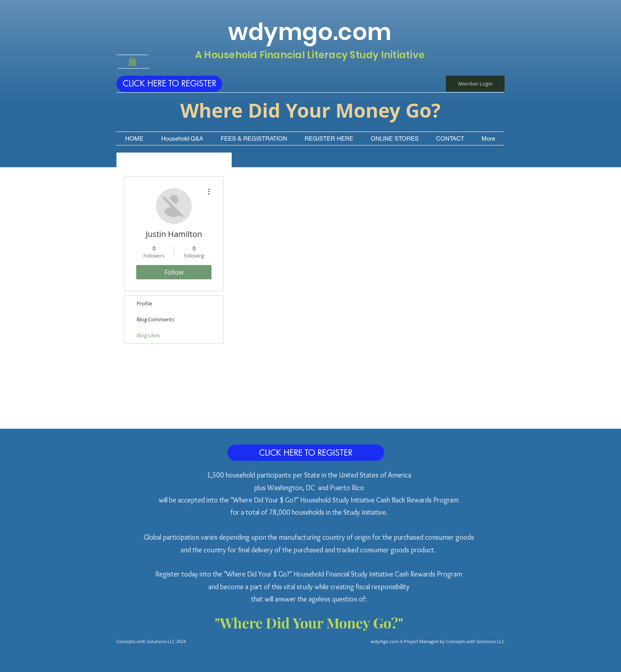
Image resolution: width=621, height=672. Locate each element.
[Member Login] (475, 84)
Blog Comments (155, 319)
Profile (144, 304)
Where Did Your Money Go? (310, 110)
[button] (132, 61)
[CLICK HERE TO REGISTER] (169, 84)
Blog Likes (148, 335)
